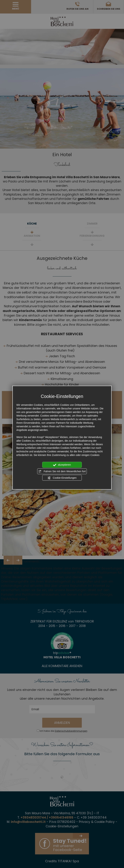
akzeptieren (62, 465)
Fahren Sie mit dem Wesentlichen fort (62, 471)
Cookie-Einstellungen (62, 478)
